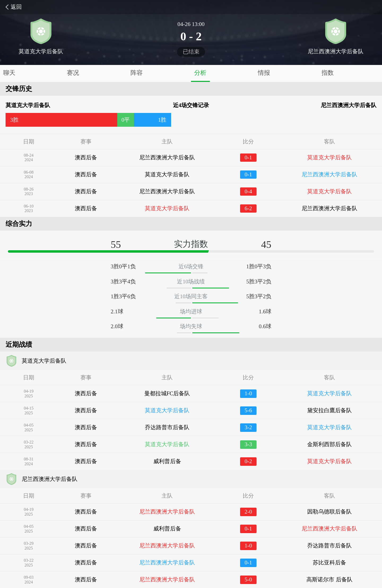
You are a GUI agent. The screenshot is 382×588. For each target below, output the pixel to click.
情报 (264, 73)
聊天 (9, 73)
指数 (328, 73)
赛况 (73, 73)
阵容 (137, 73)
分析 (200, 73)
